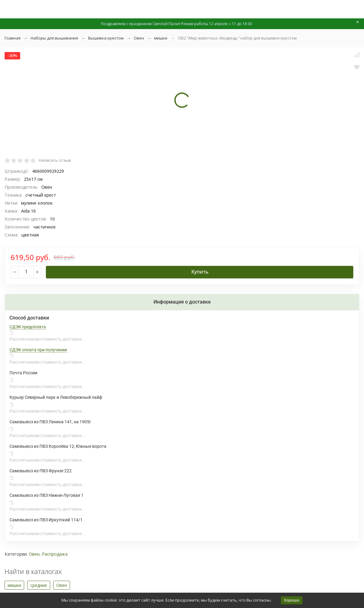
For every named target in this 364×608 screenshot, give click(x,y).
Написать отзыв (55, 160)
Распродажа (55, 554)
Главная (13, 38)
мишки (161, 38)
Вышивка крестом (106, 38)
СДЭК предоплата (28, 327)
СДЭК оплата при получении (38, 350)
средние (39, 585)
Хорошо (292, 600)
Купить (200, 272)
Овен (139, 38)
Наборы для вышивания (54, 38)
